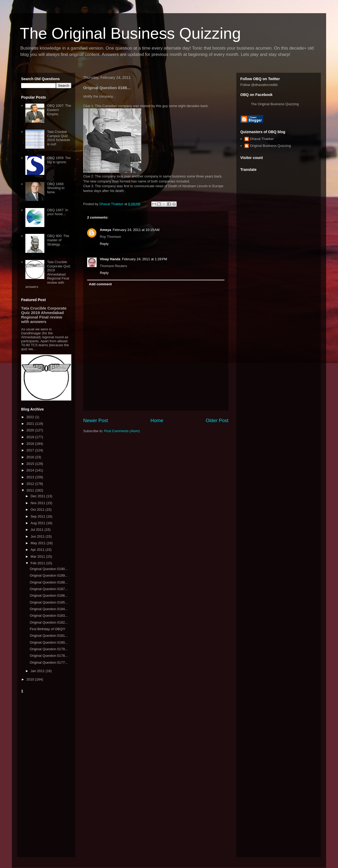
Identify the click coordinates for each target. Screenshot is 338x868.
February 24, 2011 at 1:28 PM (145, 259)
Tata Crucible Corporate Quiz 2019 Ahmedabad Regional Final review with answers (48, 274)
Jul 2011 (38, 530)
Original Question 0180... (49, 642)
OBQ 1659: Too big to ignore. (59, 160)
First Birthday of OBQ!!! (47, 629)
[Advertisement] (46, 774)
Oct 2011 (38, 510)
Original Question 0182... (49, 622)
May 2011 (39, 543)
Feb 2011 (38, 563)
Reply (104, 244)
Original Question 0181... (49, 636)
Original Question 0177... (49, 662)
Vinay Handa (110, 259)
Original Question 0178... (49, 656)
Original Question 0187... (49, 589)
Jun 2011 (38, 536)
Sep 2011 (38, 516)
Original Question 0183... (49, 616)
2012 (31, 484)
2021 (31, 424)
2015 (31, 464)
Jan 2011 (38, 671)
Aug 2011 (38, 523)
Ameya (105, 230)
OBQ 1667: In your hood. (58, 212)
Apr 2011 (38, 550)
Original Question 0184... (49, 609)
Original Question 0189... (49, 575)
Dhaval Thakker (262, 139)
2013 (31, 477)
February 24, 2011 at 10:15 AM (136, 230)
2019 (31, 437)
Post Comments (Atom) (122, 431)
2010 (31, 679)
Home (157, 421)
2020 (31, 430)
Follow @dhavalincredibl (259, 85)
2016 (31, 457)
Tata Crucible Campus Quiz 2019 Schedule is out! (58, 138)
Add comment (100, 284)
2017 (31, 450)
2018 (31, 444)
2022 (31, 417)
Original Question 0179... (49, 649)
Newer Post (96, 421)
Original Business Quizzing (270, 146)
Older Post (217, 421)
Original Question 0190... (49, 569)
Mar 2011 (38, 556)
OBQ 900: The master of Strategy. (58, 240)
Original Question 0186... (49, 595)
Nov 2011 (38, 503)
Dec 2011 (38, 496)
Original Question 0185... (49, 602)
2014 (31, 470)
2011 (31, 490)
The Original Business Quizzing (130, 33)
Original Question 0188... (49, 582)
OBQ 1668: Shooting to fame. (56, 188)
